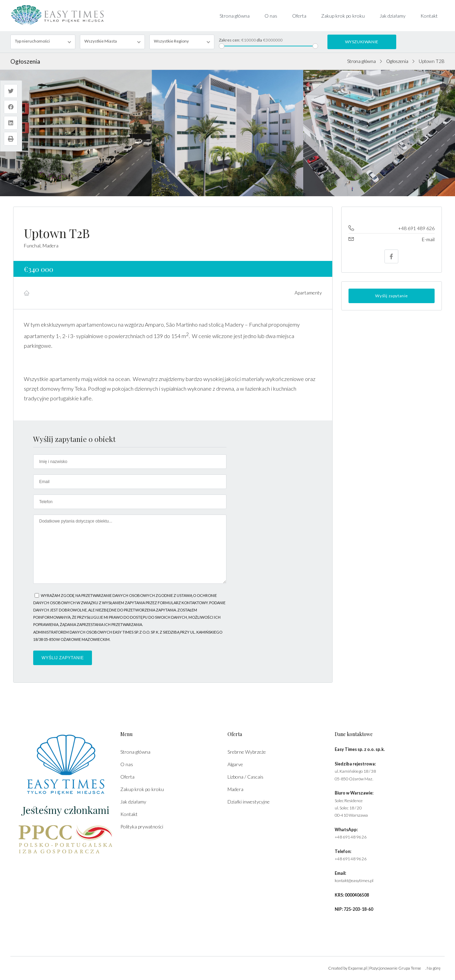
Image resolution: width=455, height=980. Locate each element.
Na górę (434, 968)
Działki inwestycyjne (249, 802)
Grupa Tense (410, 968)
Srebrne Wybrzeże (247, 752)
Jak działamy (393, 16)
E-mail (428, 239)
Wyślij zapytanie (392, 296)
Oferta (299, 16)
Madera (235, 789)
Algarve (235, 764)
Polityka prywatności (142, 827)
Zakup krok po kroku (343, 16)
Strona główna (235, 16)
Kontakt (429, 16)
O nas (271, 16)
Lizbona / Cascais (245, 777)
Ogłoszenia (397, 61)
